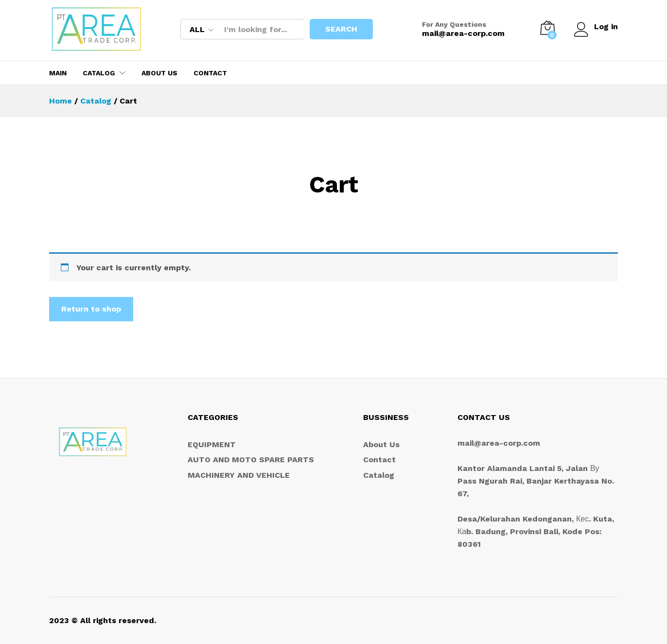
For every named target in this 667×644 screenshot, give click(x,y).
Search (341, 29)
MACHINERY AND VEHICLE (239, 475)
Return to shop (91, 309)
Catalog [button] (99, 73)
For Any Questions (454, 24)
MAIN (58, 73)
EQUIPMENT (212, 444)
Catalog (379, 475)
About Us (159, 73)
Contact (210, 73)
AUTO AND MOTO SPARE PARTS (251, 460)
